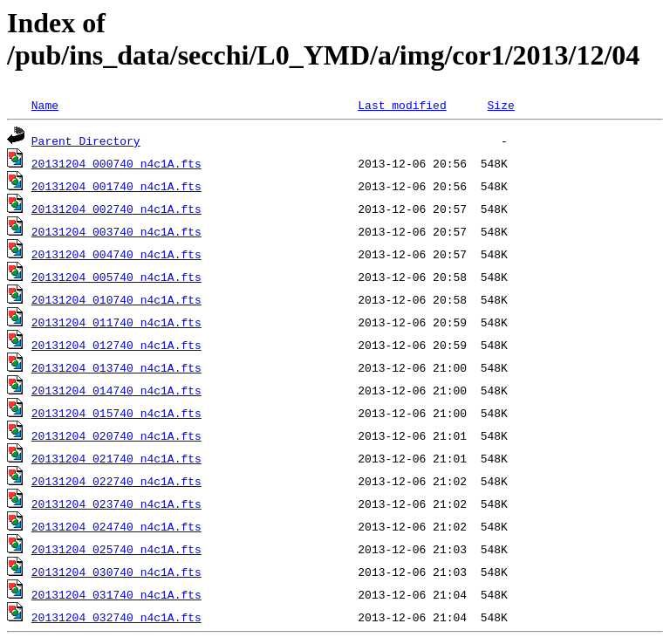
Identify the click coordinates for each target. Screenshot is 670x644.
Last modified (402, 105)
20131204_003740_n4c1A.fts (116, 231)
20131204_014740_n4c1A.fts (116, 390)
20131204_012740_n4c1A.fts (116, 345)
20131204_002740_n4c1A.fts (116, 209)
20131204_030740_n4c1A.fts (116, 572)
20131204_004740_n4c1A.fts (116, 254)
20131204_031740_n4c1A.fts (116, 594)
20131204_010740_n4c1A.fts (116, 299)
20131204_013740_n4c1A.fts (116, 367)
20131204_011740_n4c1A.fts (116, 322)
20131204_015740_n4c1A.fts (116, 413)
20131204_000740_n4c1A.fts (116, 163)
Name (45, 105)
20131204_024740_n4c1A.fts (116, 526)
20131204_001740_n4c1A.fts (116, 186)
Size (500, 105)
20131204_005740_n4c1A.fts (116, 277)
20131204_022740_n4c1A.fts (116, 481)
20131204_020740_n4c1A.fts (116, 435)
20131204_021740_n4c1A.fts (116, 458)
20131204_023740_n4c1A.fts (116, 504)
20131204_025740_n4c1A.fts (116, 549)
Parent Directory (86, 140)
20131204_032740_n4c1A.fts (116, 617)
